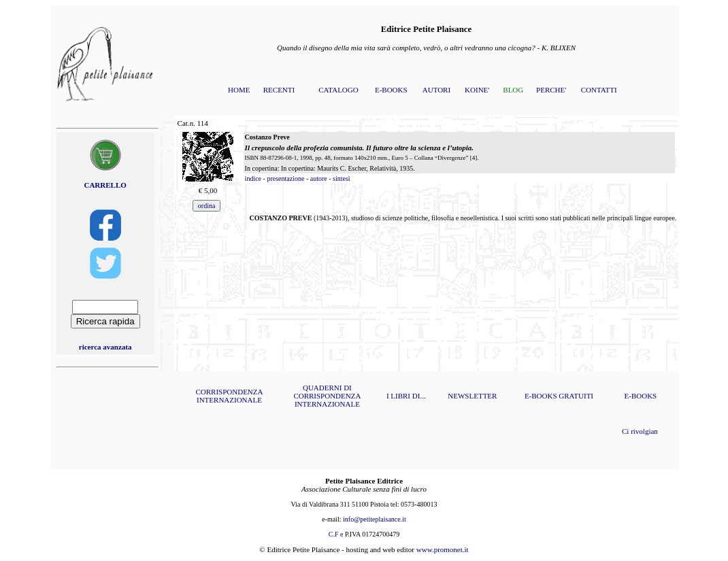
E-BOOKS (391, 90)
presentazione (285, 178)
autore (319, 178)
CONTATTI (599, 90)
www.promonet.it (443, 549)
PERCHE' (551, 90)
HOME (239, 90)
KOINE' (477, 90)
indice (253, 178)
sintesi (342, 178)
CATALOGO (338, 90)
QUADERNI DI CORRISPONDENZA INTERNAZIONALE (327, 396)
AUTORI (436, 90)
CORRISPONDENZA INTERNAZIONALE (229, 396)
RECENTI (279, 90)
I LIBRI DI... (406, 396)
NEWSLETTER (472, 396)
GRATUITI (576, 396)
